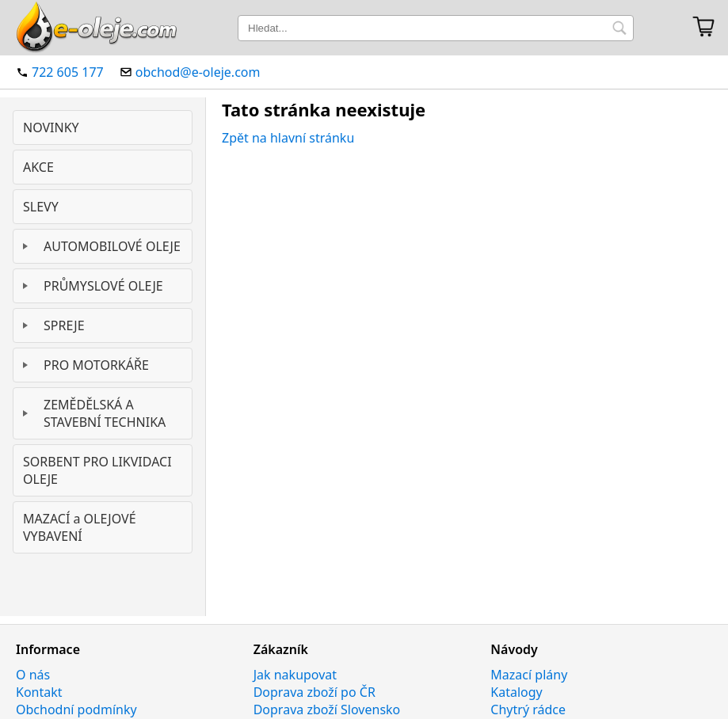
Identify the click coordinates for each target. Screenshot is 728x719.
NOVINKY (51, 127)
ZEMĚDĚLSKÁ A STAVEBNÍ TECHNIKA (105, 413)
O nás (33, 675)
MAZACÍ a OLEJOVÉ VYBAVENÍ (80, 527)
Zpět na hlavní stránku (288, 138)
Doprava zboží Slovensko (327, 709)
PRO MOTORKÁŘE (96, 365)
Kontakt (39, 692)
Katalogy (516, 692)
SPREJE (64, 325)
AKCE (38, 167)
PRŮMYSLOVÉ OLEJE (103, 286)
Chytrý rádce (528, 709)
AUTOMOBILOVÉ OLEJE (112, 246)
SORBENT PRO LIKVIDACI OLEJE (97, 470)
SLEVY (41, 207)
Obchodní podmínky (76, 709)
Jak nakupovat (295, 675)
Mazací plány (529, 675)
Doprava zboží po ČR (314, 692)
